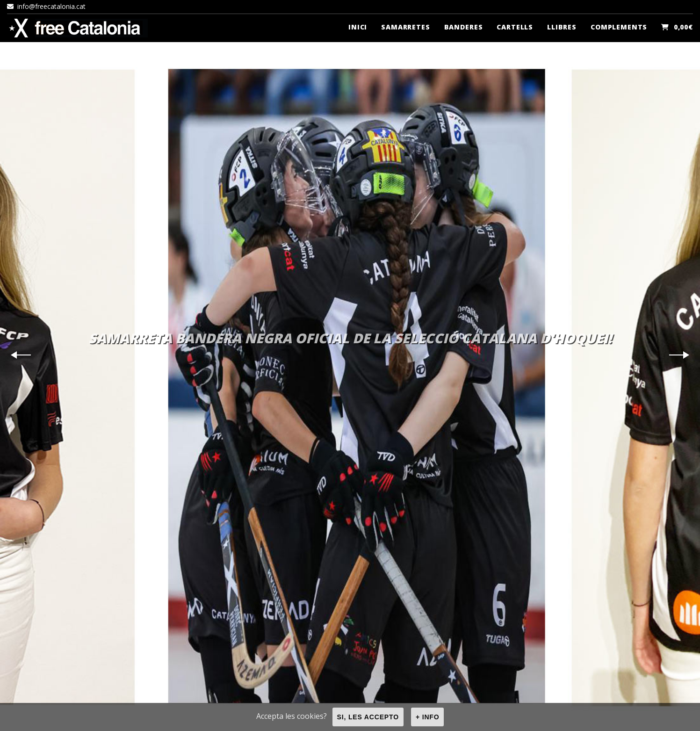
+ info (428, 717)
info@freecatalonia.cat (46, 6)
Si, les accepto (368, 717)
